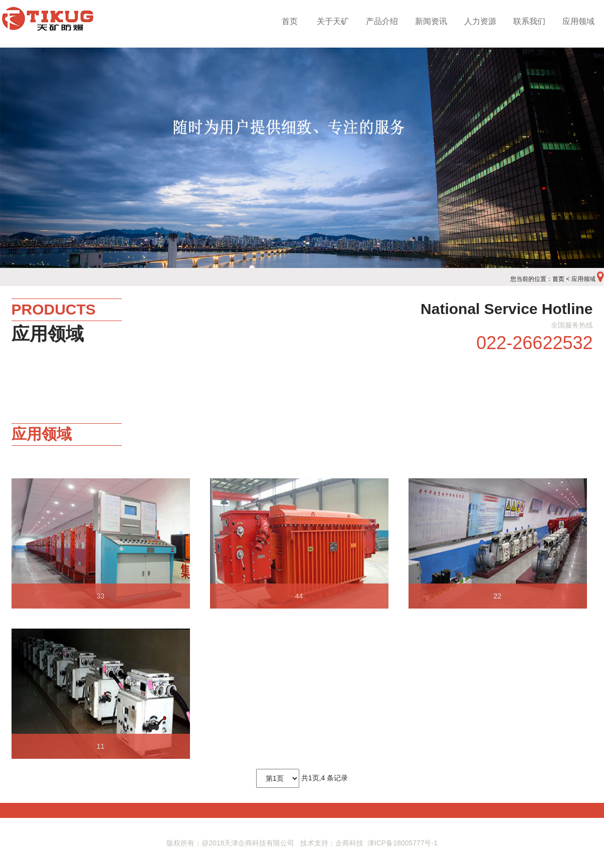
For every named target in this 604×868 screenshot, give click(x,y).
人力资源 (480, 21)
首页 (290, 21)
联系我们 (529, 21)
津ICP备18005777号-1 (402, 843)
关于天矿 (333, 21)
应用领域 (578, 21)
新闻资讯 (431, 21)
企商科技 (349, 843)
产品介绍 (382, 21)
